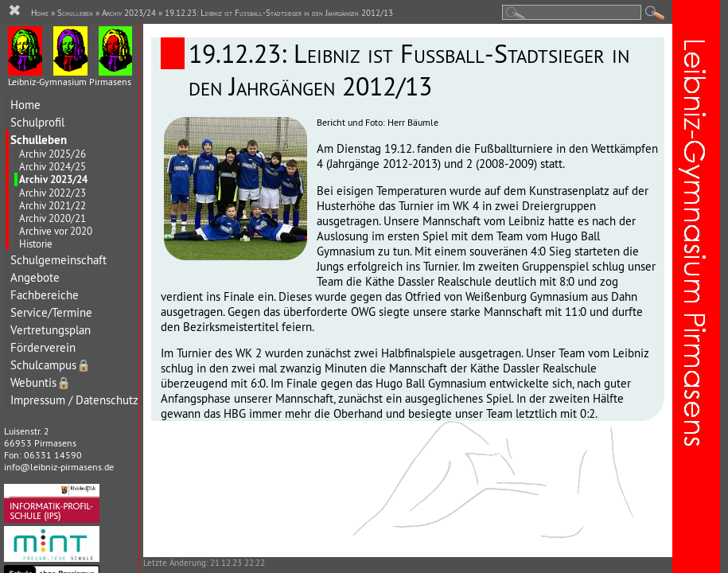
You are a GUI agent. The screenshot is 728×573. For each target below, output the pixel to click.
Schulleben (39, 140)
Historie (36, 244)
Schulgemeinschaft (58, 260)
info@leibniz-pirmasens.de (59, 467)
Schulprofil (37, 122)
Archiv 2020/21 (53, 218)
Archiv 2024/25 (53, 166)
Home (25, 105)
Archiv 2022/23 (53, 193)
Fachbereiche (45, 295)
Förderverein (43, 347)
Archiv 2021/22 (53, 205)
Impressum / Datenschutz (74, 400)
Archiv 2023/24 (53, 179)
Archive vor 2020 (56, 231)
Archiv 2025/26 (53, 154)
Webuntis (41, 382)
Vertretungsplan (51, 330)
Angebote (35, 277)
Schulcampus (51, 365)
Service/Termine (51, 312)
